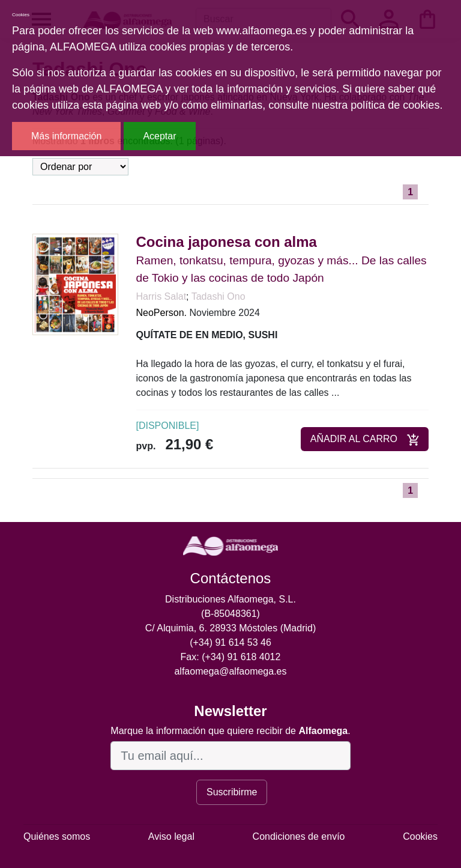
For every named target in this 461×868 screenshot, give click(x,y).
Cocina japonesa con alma (227, 242)
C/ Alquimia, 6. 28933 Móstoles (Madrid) (231, 628)
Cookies (420, 836)
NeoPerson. (162, 313)
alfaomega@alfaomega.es (230, 671)
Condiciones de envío (299, 836)
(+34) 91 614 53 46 (230, 642)
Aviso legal (171, 836)
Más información (66, 136)
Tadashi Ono (218, 296)
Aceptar (159, 136)
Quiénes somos (57, 836)
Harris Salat (161, 296)
